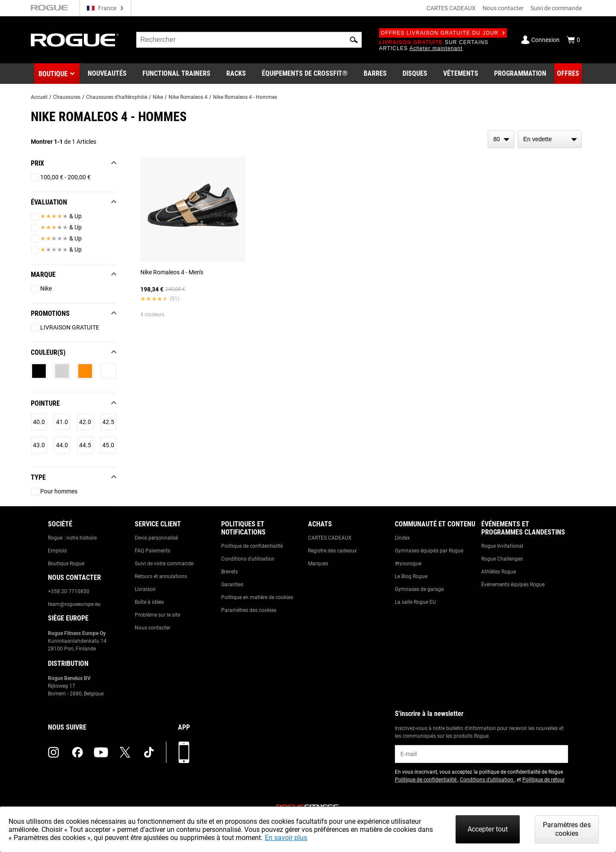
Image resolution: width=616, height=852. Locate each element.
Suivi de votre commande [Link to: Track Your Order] (164, 564)
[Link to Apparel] (461, 74)
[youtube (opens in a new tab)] (101, 752)
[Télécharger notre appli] (184, 752)
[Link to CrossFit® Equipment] (305, 74)
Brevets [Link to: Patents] (230, 572)
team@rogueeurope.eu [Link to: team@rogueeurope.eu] (74, 604)
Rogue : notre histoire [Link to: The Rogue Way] (72, 538)
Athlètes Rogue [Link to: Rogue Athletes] (499, 572)
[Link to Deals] (568, 74)
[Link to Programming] (520, 74)
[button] (354, 40)
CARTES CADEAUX (451, 8)
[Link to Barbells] (375, 74)
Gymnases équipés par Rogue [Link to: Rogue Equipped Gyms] (429, 551)
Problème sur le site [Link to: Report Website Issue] (157, 615)
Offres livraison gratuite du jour (443, 33)
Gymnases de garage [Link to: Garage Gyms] (419, 589)
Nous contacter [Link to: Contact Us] (153, 628)
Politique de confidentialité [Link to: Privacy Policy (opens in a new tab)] (426, 780)
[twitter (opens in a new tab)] (125, 752)
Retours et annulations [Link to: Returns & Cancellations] (161, 576)
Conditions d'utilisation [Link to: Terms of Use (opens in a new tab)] (487, 780)
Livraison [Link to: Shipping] (145, 589)
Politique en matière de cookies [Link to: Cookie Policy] (257, 597)
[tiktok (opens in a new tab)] (149, 752)
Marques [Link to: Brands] (318, 564)
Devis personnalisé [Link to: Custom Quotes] (156, 538)
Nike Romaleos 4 (188, 97)
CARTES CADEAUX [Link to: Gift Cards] (330, 538)
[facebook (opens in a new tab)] (77, 752)
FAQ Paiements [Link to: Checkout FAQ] (153, 551)
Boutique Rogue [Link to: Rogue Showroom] (66, 564)
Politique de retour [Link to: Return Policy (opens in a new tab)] (543, 780)
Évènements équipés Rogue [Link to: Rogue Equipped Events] (513, 585)
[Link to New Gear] (107, 74)
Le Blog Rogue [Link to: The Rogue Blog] (411, 576)
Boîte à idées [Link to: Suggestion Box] (149, 602)
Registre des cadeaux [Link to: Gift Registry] (332, 551)
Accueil (39, 97)
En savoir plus (286, 838)
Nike (158, 97)
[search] (249, 40)
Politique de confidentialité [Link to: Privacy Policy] (252, 546)
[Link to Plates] (415, 74)
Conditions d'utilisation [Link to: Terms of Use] (248, 559)
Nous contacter (503, 8)
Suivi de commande (556, 8)
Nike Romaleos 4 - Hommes (245, 97)
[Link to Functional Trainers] (176, 74)
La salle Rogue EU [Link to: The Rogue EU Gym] (415, 602)
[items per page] (501, 139)
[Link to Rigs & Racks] (236, 74)
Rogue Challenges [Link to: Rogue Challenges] (502, 559)
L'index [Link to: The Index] (402, 538)
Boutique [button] (53, 74)
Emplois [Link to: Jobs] (57, 551)
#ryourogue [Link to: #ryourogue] (408, 564)
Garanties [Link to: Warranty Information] (232, 585)
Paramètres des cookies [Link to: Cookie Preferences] (249, 610)
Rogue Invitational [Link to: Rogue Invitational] (502, 546)
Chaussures (67, 97)
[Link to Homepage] (75, 40)
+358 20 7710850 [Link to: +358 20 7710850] (69, 591)
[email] (481, 754)
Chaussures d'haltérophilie (117, 97)
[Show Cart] (573, 40)
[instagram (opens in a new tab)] (53, 752)
